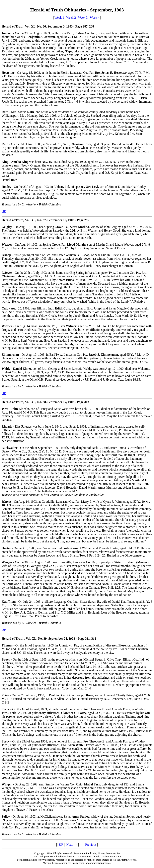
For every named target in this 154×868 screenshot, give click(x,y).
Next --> (72, 845)
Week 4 (95, 18)
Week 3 (83, 18)
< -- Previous (88, 845)
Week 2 (71, 18)
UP (4, 211)
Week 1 (59, 18)
